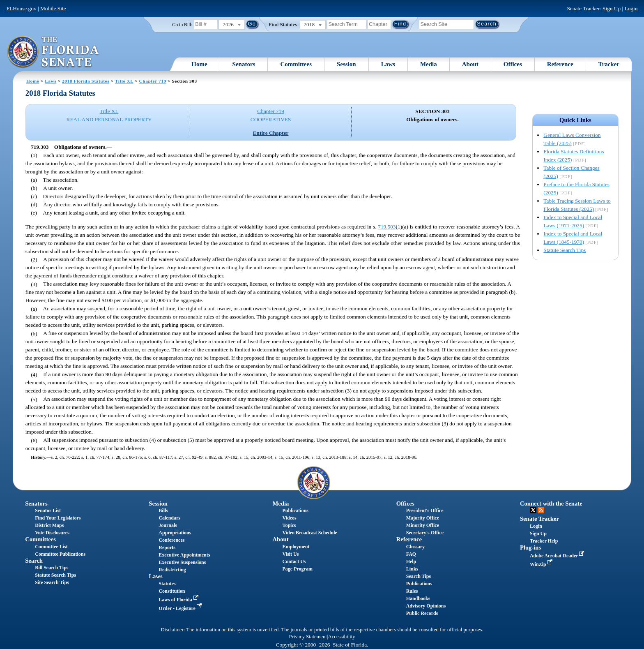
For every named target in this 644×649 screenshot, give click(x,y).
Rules (412, 591)
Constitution (172, 591)
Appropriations (175, 533)
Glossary (415, 547)
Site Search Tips (52, 582)
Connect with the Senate (551, 503)
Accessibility (342, 637)
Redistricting (172, 570)
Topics (289, 525)
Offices (513, 64)
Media (429, 64)
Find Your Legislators (58, 518)
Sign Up (612, 8)
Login (631, 8)
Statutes (167, 584)
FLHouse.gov (22, 8)
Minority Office (423, 525)
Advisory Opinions (426, 606)
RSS (541, 510)
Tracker (609, 64)
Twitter (533, 510)
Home (199, 64)
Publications (296, 510)
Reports (167, 547)
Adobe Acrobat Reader (558, 556)
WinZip (542, 564)
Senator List (48, 510)
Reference (560, 64)
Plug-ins (530, 547)
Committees (296, 64)
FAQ (411, 554)
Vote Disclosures (52, 533)
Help (411, 561)
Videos (290, 518)
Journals (168, 525)
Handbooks (418, 598)
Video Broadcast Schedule (310, 533)
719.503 (387, 227)
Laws (388, 64)
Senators (244, 64)
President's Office (425, 510)
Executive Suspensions (182, 562)
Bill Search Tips (52, 568)
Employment (296, 547)
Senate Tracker (539, 519)
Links (412, 569)
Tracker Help (544, 541)
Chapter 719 (153, 81)
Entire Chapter (271, 133)
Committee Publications (60, 554)
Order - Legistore (181, 608)
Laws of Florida (179, 600)
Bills (163, 510)
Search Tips (419, 576)
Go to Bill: (182, 25)
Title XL (124, 81)
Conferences (171, 540)
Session (346, 64)
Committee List (51, 547)
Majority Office (423, 518)
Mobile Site (53, 8)
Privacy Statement (308, 637)
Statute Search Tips (565, 250)
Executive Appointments (184, 555)
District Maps (49, 525)
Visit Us (291, 554)
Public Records (422, 613)
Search (34, 561)
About (470, 64)
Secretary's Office (425, 533)
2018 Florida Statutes (86, 81)
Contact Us (294, 561)
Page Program (298, 569)
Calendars (169, 518)
